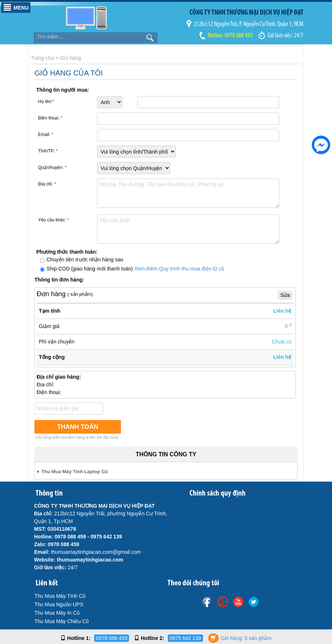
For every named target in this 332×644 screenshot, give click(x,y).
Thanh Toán (78, 427)
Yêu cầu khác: (54, 220)
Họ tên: (46, 102)
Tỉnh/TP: (48, 151)
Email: (46, 135)
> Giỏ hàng (68, 58)
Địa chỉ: (47, 184)
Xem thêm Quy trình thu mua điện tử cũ (179, 269)
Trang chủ (43, 58)
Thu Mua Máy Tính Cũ (60, 596)
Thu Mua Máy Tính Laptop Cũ (75, 472)
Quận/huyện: (52, 168)
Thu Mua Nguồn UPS (59, 604)
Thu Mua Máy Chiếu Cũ (62, 621)
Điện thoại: (50, 118)
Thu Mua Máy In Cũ (57, 613)
